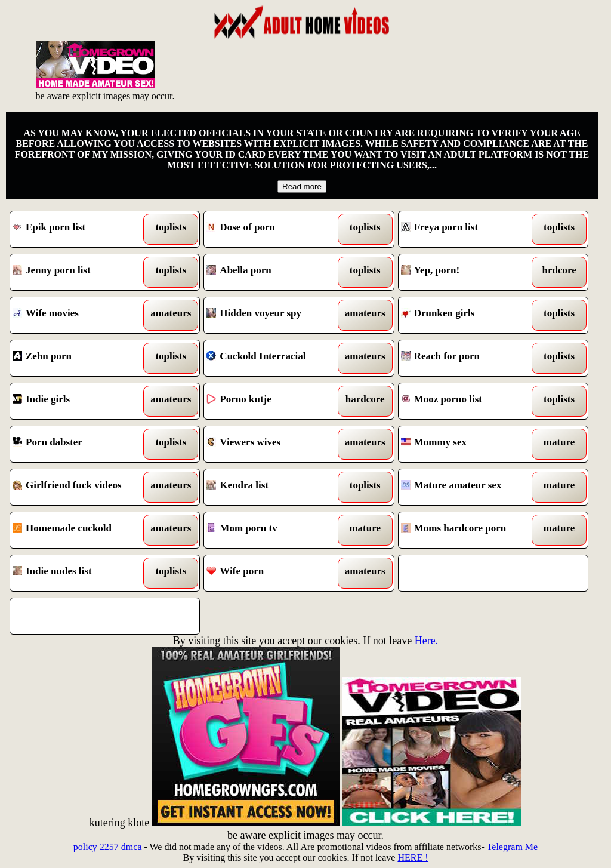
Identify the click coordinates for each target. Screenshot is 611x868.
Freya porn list (469, 229)
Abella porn (274, 272)
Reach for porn (469, 358)
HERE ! (413, 858)
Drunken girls (469, 315)
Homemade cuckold (81, 530)
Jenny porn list (81, 272)
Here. (426, 641)
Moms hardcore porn (469, 530)
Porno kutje (274, 401)
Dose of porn (274, 229)
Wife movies (81, 315)
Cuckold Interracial (274, 358)
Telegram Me (513, 847)
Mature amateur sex (469, 487)
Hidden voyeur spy (274, 315)
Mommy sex (469, 444)
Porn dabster (81, 444)
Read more (302, 187)
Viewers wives (274, 444)
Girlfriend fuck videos (81, 487)
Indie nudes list (81, 573)
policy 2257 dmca (108, 847)
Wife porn (274, 573)
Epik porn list (81, 229)
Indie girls (81, 401)
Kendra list (274, 487)
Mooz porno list (469, 401)
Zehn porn (81, 358)
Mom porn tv (274, 530)
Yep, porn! (469, 272)
